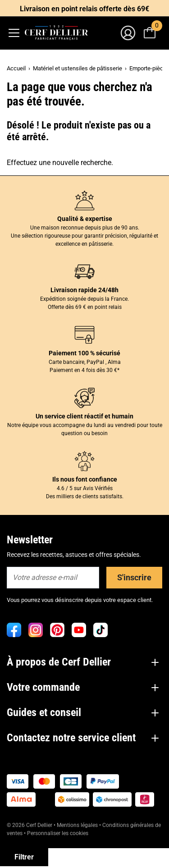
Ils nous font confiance (85, 479)
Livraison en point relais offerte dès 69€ (84, 9)
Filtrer (24, 857)
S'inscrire (134, 577)
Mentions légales (77, 825)
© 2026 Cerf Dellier (30, 825)
